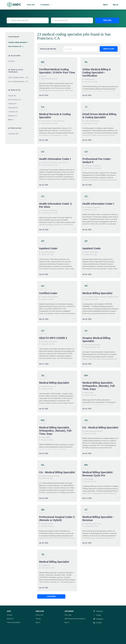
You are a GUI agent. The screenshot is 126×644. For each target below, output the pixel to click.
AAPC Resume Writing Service (75, 619)
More (10, 120)
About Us (10, 619)
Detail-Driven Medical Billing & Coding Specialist (99, 116)
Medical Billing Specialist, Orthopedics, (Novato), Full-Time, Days (99, 386)
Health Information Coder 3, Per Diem (56, 205)
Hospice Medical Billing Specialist (96, 340)
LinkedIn (99, 623)
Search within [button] (15, 56)
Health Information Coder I (55, 159)
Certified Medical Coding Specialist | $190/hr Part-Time (57, 71)
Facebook (99, 611)
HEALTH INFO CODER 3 (53, 338)
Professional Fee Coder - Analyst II (97, 161)
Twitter (98, 615)
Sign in (105, 5)
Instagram (100, 619)
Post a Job (39, 615)
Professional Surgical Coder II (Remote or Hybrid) (57, 519)
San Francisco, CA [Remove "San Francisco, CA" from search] (15, 46)
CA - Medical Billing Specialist (100, 428)
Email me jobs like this (48, 49)
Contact (10, 615)
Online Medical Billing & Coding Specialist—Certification (97, 73)
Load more (50, 596)
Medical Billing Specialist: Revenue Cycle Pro (98, 474)
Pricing (38, 619)
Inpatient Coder (48, 248)
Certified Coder (48, 293)
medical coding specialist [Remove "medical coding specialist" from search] (17, 42)
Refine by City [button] (15, 90)
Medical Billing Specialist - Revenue (98, 519)
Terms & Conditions (14, 622)
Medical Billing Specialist (97, 293)
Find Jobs (107, 20)
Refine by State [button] (16, 128)
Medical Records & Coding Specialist (55, 116)
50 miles (12, 61)
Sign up (115, 5)
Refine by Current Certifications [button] (16, 71)
